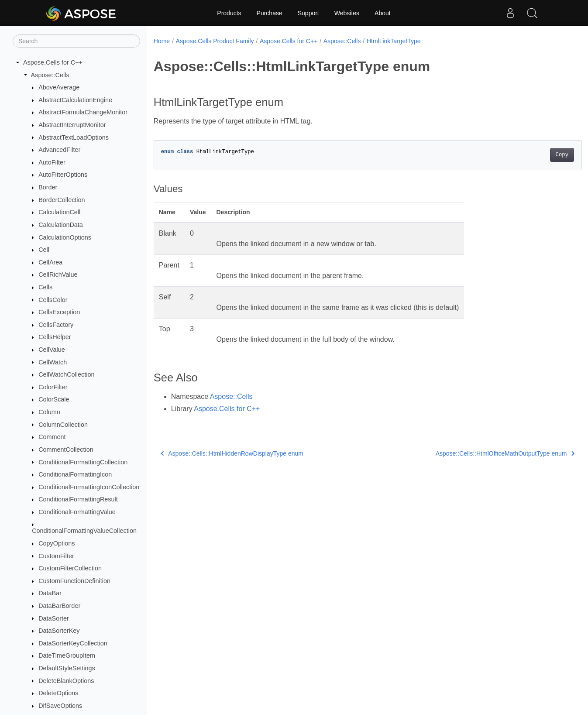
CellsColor (53, 300)
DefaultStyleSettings (67, 668)
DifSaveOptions (60, 706)
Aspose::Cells (50, 75)
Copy (532, 155)
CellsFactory (56, 325)
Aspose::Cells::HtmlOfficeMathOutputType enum (475, 453)
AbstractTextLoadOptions (74, 137)
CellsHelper (55, 337)
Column (49, 412)
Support (308, 13)
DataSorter (54, 618)
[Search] (76, 41)
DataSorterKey (59, 631)
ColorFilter (53, 387)
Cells (45, 287)
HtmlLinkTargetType (394, 41)
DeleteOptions (58, 693)
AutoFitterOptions (63, 175)
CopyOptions (57, 543)
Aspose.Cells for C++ (53, 62)
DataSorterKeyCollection (73, 643)
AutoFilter (52, 162)
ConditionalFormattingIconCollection (89, 487)
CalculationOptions (65, 237)
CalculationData (61, 225)
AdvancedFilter (59, 150)
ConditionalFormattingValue (77, 512)
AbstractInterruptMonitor (72, 125)
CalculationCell (59, 212)
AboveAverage (59, 87)
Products (229, 13)
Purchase (270, 13)
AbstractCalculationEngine (75, 100)
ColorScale (54, 399)
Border (48, 187)
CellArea (50, 262)
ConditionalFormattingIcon (75, 474)
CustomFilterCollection (70, 568)
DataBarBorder (59, 606)
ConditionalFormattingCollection (83, 462)
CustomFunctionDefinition (74, 581)
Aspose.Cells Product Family (215, 41)
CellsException (59, 312)
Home (162, 41)
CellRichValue (58, 275)
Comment (52, 437)
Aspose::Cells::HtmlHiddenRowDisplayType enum (232, 453)
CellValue (52, 350)
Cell (44, 250)
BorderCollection (62, 200)
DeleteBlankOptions (66, 681)
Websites (347, 13)
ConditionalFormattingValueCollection (84, 531)
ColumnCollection (63, 425)
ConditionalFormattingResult (78, 499)
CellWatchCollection (66, 374)
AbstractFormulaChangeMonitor (83, 112)
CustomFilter (56, 556)
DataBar (50, 593)
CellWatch (53, 362)
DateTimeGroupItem (67, 655)
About (383, 13)
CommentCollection (66, 449)
